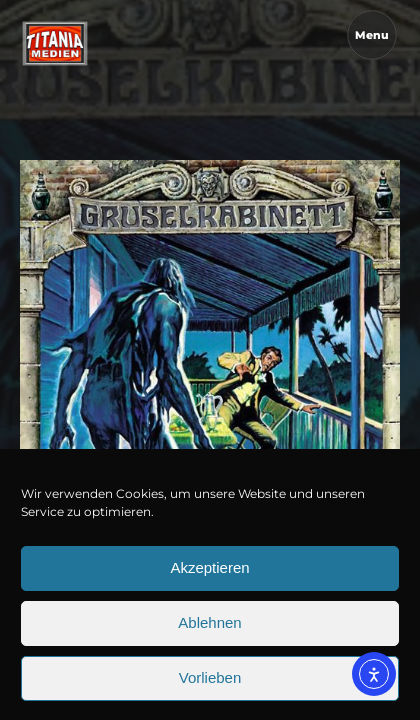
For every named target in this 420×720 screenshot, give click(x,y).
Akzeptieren (209, 591)
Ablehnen (209, 646)
